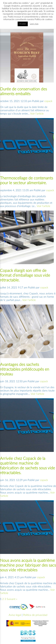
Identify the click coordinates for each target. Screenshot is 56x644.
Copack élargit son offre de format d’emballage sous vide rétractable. (25, 275)
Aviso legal (15, 615)
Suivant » (12, 599)
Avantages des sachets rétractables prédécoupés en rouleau (25, 369)
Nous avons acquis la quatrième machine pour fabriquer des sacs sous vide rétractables (28, 565)
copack (48, 101)
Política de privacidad (35, 615)
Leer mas (34, 24)
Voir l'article (37, 114)
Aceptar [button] (23, 24)
